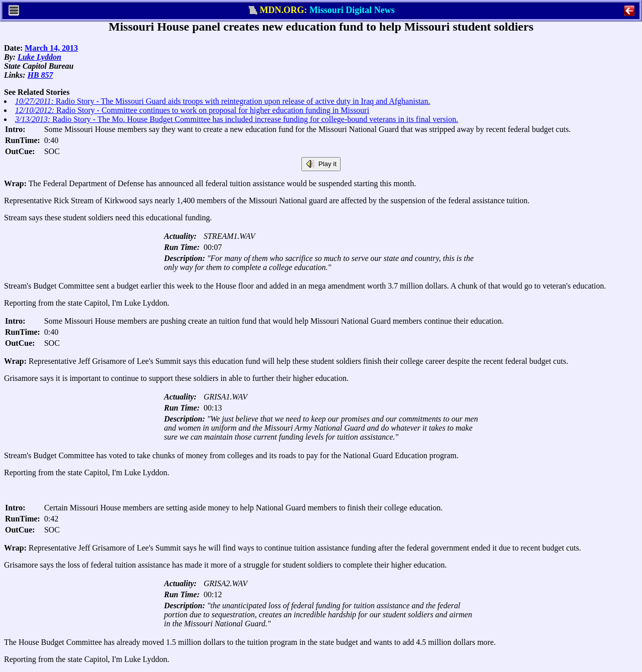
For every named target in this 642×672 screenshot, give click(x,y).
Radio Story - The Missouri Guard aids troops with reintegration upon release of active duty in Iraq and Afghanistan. (223, 101)
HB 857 (40, 75)
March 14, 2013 (51, 48)
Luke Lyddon (39, 57)
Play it (321, 164)
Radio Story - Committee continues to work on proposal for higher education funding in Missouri (192, 110)
